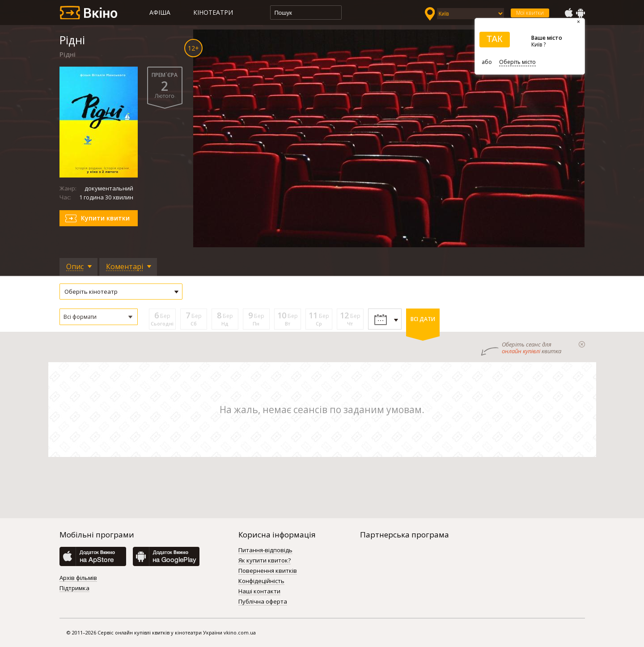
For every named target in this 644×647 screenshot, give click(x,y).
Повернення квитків (268, 571)
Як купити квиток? (265, 561)
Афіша (160, 12)
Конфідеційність (261, 581)
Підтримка (74, 588)
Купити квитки (105, 218)
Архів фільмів (78, 578)
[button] (99, 317)
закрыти (582, 344)
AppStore (568, 13)
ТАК (495, 39)
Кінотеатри (213, 12)
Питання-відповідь (265, 550)
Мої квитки (530, 13)
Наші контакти (259, 592)
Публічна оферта (263, 602)
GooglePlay (580, 13)
